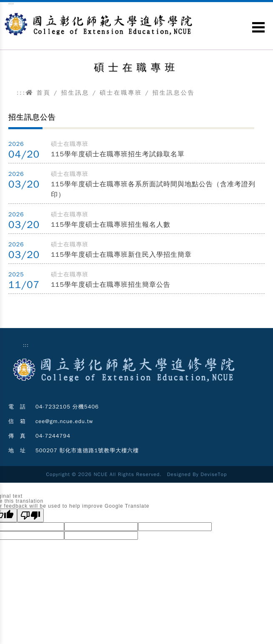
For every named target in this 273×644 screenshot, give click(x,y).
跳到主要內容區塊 (4, 9)
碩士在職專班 (121, 93)
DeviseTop (214, 474)
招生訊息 (75, 93)
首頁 (38, 93)
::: (21, 93)
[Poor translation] (30, 515)
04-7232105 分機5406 (67, 407)
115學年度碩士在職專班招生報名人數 (111, 225)
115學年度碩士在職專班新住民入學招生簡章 (121, 255)
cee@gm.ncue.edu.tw (64, 421)
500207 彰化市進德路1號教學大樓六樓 (87, 450)
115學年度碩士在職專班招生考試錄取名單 (118, 154)
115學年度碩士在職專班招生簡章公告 (111, 285)
